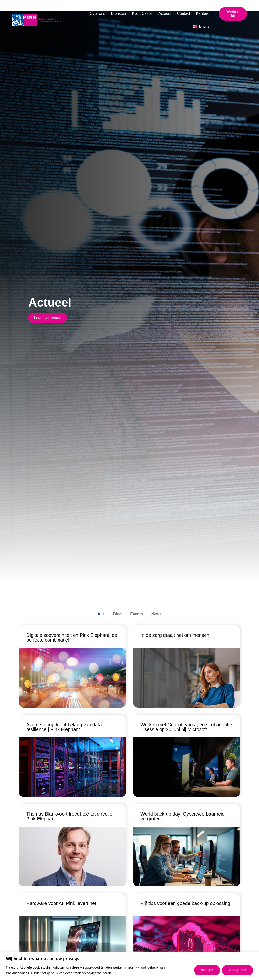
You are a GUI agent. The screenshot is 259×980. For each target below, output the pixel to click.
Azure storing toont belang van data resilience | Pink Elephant (64, 727)
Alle (101, 614)
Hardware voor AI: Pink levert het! (62, 903)
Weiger (207, 970)
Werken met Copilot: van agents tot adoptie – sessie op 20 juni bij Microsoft (186, 727)
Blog (118, 614)
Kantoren (204, 14)
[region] (129, 966)
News (156, 614)
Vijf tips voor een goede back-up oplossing (185, 903)
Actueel (165, 14)
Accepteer (237, 970)
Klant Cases (142, 14)
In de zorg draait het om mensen (175, 635)
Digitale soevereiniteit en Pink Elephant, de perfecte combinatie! (72, 638)
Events (136, 614)
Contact (184, 14)
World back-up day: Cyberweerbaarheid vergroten (183, 816)
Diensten (119, 14)
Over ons (97, 14)
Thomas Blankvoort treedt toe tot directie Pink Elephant (69, 816)
